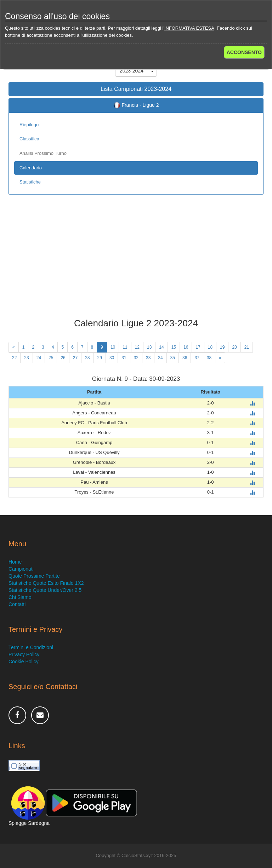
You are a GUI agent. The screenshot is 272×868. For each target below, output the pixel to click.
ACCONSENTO (244, 52)
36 (185, 358)
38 (209, 358)
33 (148, 358)
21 (247, 347)
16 (186, 347)
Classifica (29, 139)
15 (174, 347)
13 (149, 347)
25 (51, 358)
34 (160, 358)
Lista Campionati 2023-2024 (136, 89)
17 (198, 347)
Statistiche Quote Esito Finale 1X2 (46, 583)
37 (197, 358)
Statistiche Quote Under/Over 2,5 (45, 590)
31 (124, 358)
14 (161, 347)
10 (113, 347)
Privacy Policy (24, 654)
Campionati (21, 569)
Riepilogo (29, 125)
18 (210, 347)
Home (15, 562)
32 (136, 358)
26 (63, 358)
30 (112, 358)
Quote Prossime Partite (34, 576)
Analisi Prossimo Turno (43, 153)
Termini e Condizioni (31, 647)
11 (125, 347)
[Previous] (14, 347)
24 (39, 358)
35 (173, 358)
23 (26, 358)
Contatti (17, 604)
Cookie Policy (24, 662)
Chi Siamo (20, 597)
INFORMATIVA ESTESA (189, 28)
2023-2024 (132, 71)
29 (100, 358)
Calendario (31, 168)
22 (14, 358)
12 (137, 347)
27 (75, 358)
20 (234, 347)
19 (222, 347)
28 (87, 358)
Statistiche (30, 182)
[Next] (220, 358)
